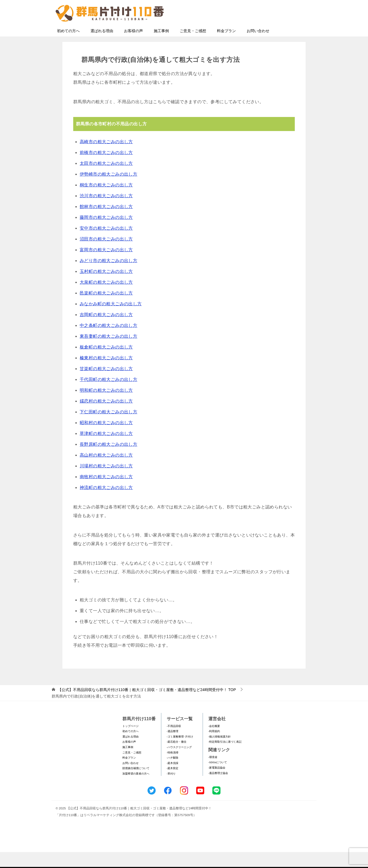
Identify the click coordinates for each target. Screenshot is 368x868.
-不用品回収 (174, 742)
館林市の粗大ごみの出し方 (106, 222)
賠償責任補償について (136, 784)
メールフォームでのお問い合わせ (263, 31)
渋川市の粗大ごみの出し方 (106, 212)
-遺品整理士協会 (218, 789)
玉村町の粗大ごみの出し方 (106, 287)
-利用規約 (214, 747)
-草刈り (171, 790)
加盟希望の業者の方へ (136, 790)
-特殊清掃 (173, 768)
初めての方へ (68, 47)
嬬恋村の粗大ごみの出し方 (106, 417)
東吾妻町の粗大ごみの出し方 (108, 352)
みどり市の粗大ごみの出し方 (108, 277)
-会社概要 (214, 742)
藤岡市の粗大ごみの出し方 (106, 233)
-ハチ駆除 (173, 774)
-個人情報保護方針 (220, 753)
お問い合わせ (258, 47)
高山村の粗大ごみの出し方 (106, 471)
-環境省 (213, 773)
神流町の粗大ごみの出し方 (106, 503)
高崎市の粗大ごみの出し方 (106, 158)
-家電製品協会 (217, 784)
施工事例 (161, 47)
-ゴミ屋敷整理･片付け (180, 753)
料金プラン (226, 47)
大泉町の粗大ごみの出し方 (106, 298)
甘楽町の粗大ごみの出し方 (106, 385)
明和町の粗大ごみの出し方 (106, 406)
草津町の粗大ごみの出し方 (106, 449)
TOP (147, 706)
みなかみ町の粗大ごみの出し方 (111, 320)
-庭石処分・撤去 (177, 758)
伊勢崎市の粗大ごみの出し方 (108, 190)
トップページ (131, 742)
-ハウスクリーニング (179, 763)
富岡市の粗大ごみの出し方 (106, 266)
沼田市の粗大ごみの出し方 (106, 255)
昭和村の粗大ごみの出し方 (106, 439)
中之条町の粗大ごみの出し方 (108, 341)
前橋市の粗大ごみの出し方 (106, 168)
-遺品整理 (173, 747)
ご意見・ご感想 (193, 47)
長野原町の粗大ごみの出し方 (108, 460)
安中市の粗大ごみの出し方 (106, 244)
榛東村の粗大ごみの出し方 (106, 374)
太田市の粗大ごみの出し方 (106, 179)
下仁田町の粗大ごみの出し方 (108, 428)
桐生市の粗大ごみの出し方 (106, 201)
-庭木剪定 (173, 784)
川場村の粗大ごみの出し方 (106, 482)
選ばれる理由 (102, 47)
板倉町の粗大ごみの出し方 (106, 363)
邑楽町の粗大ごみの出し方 (106, 309)
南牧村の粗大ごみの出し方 (106, 493)
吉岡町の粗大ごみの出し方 (106, 331)
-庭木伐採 (173, 779)
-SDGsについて (218, 778)
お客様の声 (133, 47)
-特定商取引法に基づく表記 (225, 758)
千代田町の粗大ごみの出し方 (108, 395)
